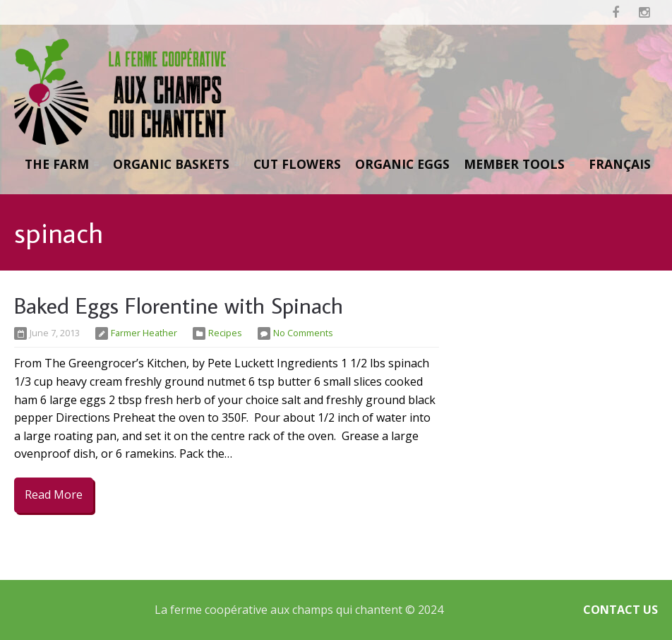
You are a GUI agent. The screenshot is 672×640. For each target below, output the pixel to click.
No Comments (303, 333)
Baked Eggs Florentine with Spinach (179, 305)
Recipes (225, 333)
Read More (54, 494)
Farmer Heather (144, 333)
